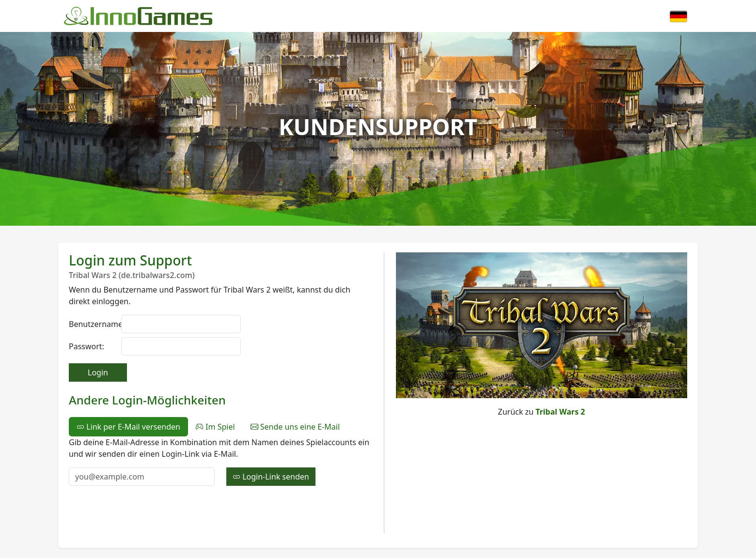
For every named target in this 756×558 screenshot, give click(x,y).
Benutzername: (92, 324)
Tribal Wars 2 (560, 412)
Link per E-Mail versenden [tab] (128, 427)
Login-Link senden (271, 477)
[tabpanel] (220, 461)
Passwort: (87, 346)
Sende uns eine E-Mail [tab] (295, 427)
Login (98, 372)
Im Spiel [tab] (215, 427)
